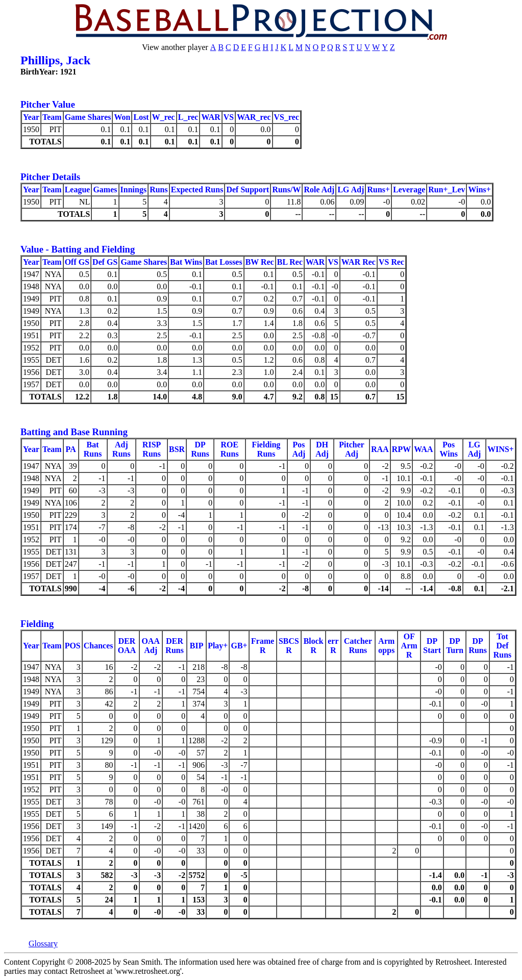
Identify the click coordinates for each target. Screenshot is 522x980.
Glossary (43, 944)
